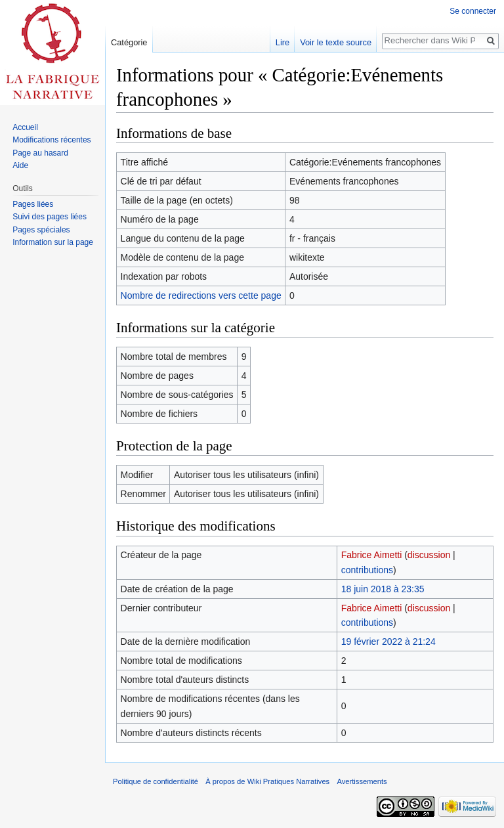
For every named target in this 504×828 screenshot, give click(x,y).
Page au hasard (40, 153)
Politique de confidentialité (156, 781)
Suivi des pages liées (50, 217)
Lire (283, 42)
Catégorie (129, 42)
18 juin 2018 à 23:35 (383, 589)
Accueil (25, 127)
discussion (429, 555)
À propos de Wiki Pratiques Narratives (267, 781)
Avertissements (362, 781)
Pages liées (33, 204)
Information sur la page (53, 242)
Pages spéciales (41, 230)
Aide (20, 165)
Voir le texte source (336, 42)
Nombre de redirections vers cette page (201, 295)
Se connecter (473, 11)
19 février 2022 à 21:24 (388, 642)
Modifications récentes (52, 140)
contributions (367, 570)
